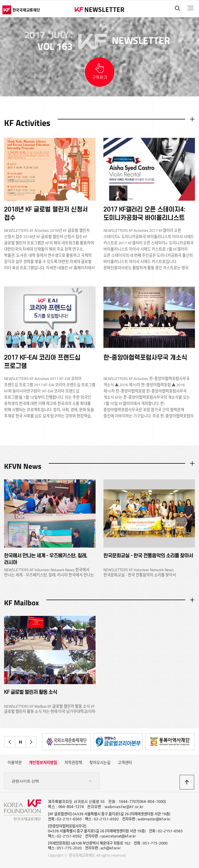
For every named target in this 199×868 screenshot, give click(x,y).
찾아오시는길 (100, 763)
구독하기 (100, 78)
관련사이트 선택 (52, 781)
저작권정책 (73, 763)
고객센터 (125, 763)
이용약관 (15, 763)
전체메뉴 (190, 8)
